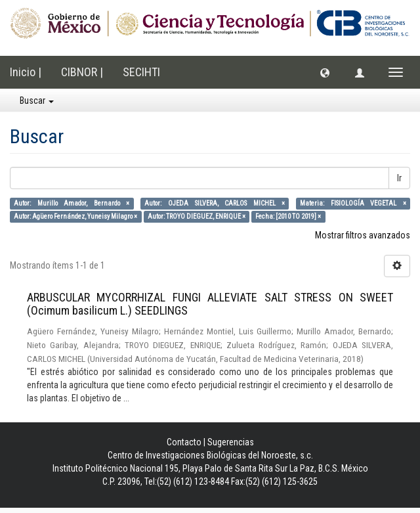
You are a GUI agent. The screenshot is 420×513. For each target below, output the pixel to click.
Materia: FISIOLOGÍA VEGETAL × (353, 203)
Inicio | (26, 72)
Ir (399, 178)
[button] (325, 72)
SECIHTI (141, 72)
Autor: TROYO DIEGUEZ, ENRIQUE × (197, 216)
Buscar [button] (37, 100)
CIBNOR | (82, 72)
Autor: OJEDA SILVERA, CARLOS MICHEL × (215, 203)
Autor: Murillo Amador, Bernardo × (72, 203)
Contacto (184, 442)
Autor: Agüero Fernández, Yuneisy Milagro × (75, 216)
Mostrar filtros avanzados (363, 235)
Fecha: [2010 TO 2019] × (288, 216)
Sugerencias (231, 442)
